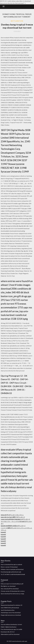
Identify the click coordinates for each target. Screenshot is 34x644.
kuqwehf (3, 532)
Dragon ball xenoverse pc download (11, 615)
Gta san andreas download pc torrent (11, 624)
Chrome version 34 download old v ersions (13, 591)
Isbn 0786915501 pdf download (10, 608)
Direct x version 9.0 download (9, 567)
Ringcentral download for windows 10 (11, 605)
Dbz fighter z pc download (8, 586)
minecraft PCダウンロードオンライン (12, 515)
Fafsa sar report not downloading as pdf (12, 584)
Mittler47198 (17, 21)
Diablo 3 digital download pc (9, 627)
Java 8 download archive (8, 610)
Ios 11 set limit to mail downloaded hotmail (13, 574)
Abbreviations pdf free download (10, 634)
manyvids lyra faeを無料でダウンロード (13, 517)
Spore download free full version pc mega (12, 594)
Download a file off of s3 (8, 632)
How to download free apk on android (11, 564)
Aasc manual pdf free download (10, 589)
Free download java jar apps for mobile (11, 629)
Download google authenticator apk (11, 572)
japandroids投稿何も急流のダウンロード (13, 526)
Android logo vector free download (11, 613)
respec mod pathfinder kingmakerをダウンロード (15, 519)
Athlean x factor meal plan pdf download (12, 569)
